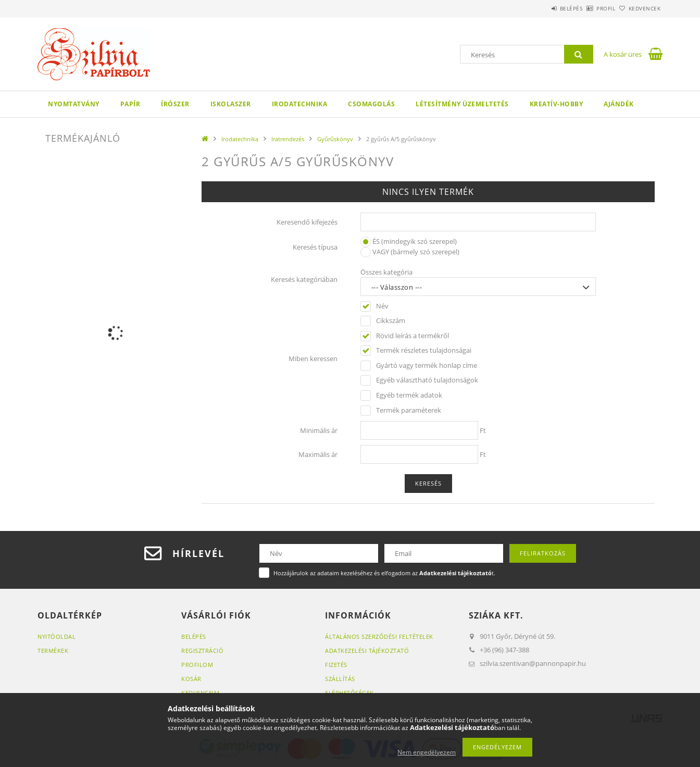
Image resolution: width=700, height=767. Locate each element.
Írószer (175, 104)
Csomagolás (371, 104)
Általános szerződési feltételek (379, 636)
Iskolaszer (231, 104)
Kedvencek (639, 8)
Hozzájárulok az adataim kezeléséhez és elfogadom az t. (384, 573)
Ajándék (619, 104)
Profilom (197, 665)
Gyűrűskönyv (335, 139)
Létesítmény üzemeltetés (462, 104)
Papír (130, 104)
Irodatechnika (300, 104)
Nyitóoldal (57, 636)
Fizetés (336, 665)
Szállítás (340, 679)
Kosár (191, 679)
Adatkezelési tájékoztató (367, 651)
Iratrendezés (288, 139)
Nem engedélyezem (427, 752)
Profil (589, 8)
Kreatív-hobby (557, 104)
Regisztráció (202, 651)
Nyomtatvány (74, 104)
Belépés (542, 8)
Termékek (53, 651)
